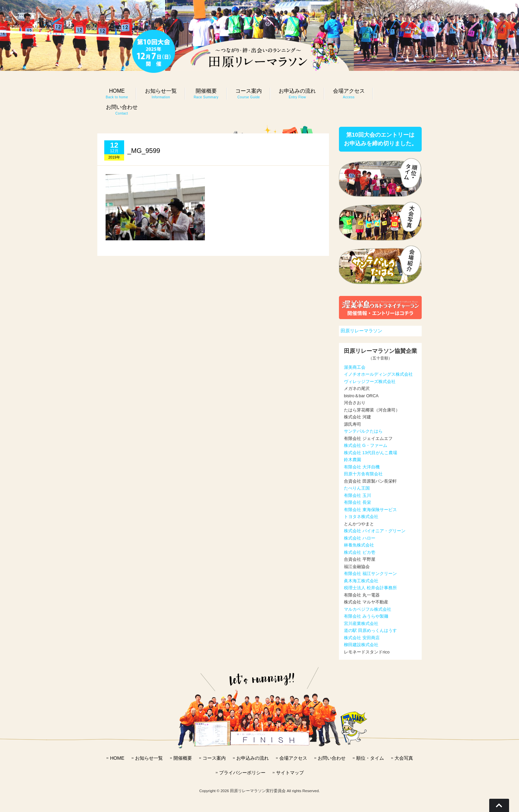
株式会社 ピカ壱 (360, 552)
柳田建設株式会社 (361, 645)
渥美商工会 (355, 367)
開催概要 (183, 758)
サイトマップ (290, 773)
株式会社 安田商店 (362, 638)
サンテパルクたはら (363, 431)
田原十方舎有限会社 (363, 474)
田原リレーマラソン (361, 331)
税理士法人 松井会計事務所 (370, 588)
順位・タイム (370, 758)
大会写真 (404, 758)
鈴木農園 (353, 460)
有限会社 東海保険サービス (370, 510)
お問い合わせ (332, 758)
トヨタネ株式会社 (361, 517)
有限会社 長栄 (357, 502)
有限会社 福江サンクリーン (370, 573)
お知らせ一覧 (149, 758)
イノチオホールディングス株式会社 (378, 374)
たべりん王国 (357, 488)
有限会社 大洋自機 (362, 467)
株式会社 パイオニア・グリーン (375, 531)
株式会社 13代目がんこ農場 (371, 453)
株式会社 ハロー (360, 538)
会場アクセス (293, 758)
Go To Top (499, 805)
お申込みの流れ (253, 758)
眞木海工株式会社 (361, 581)
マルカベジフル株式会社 (368, 609)
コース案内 (214, 758)
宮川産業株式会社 (361, 623)
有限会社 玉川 (357, 495)
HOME (117, 758)
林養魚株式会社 (359, 545)
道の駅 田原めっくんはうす (370, 630)
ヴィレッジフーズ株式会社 (370, 382)
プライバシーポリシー (242, 773)
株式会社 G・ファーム (366, 445)
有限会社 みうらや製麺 (366, 616)
